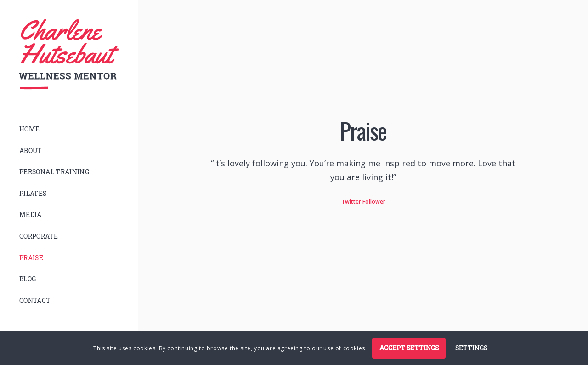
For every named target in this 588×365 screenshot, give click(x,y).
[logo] (69, 54)
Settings (471, 348)
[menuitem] (69, 129)
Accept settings (409, 348)
